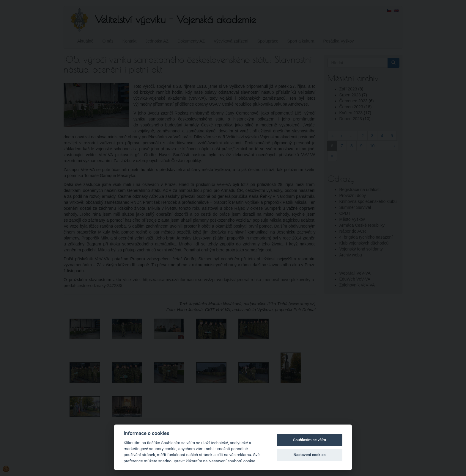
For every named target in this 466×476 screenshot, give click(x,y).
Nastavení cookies (310, 455)
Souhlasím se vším (310, 440)
